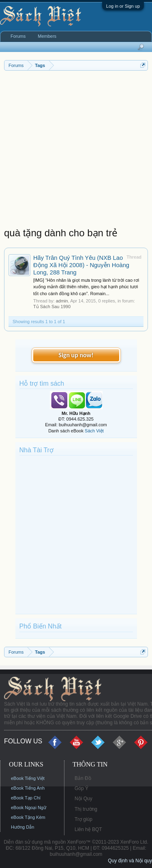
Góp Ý (81, 788)
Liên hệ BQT (88, 829)
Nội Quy (83, 799)
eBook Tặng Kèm (28, 817)
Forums (18, 36)
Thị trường (86, 809)
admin (62, 301)
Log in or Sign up (123, 6)
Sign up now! (76, 355)
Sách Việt (94, 431)
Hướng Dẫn (22, 827)
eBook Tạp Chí (26, 798)
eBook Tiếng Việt (28, 778)
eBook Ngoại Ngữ (29, 808)
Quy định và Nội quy (130, 861)
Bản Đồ (83, 778)
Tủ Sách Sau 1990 (52, 307)
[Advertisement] (76, 151)
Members (47, 36)
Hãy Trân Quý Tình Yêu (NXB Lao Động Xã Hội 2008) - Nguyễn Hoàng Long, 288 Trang (81, 265)
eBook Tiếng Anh (28, 788)
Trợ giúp (83, 819)
